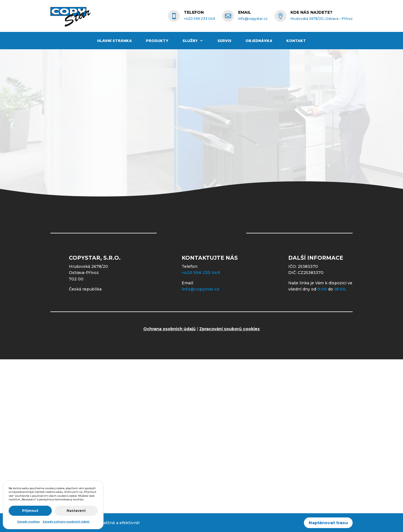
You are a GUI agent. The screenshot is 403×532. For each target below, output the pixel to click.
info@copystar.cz (201, 289)
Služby (190, 41)
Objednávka (259, 41)
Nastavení (76, 511)
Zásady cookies (28, 522)
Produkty (157, 41)
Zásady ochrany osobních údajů (66, 522)
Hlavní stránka (114, 41)
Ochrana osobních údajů (169, 329)
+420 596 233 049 (201, 273)
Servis (224, 41)
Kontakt (296, 41)
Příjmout (30, 511)
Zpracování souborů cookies (229, 329)
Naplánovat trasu (328, 523)
